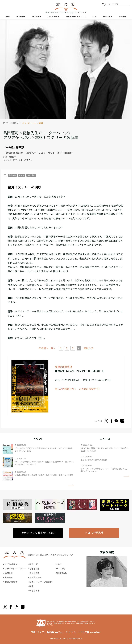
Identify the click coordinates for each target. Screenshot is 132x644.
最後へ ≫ (90, 348)
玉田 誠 (22, 175)
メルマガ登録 (94, 533)
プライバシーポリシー (15, 569)
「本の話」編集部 (14, 147)
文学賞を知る (54, 17)
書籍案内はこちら (39, 533)
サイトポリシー (12, 564)
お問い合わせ (11, 582)
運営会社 (9, 573)
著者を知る (21, 17)
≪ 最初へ (42, 348)
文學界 (59, 564)
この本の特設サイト (90, 389)
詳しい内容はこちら (66, 389)
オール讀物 (61, 569)
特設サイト (108, 17)
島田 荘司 (31, 175)
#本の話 (12, 157)
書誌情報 (122, 17)
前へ (52, 348)
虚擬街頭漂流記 (63, 366)
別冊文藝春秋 (62, 573)
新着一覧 (34, 564)
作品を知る (37, 17)
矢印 (71, 485)
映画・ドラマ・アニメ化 (76, 17)
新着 (8, 17)
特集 (94, 17)
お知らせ (9, 577)
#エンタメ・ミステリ (22, 160)
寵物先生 (12, 175)
